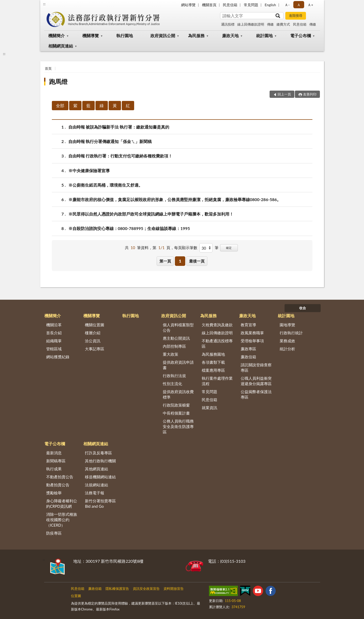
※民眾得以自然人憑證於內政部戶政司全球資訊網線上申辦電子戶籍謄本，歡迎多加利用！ (151, 214)
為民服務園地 (213, 354)
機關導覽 (91, 35)
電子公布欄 (301, 35)
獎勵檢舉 (54, 493)
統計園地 (264, 35)
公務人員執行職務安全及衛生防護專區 (178, 426)
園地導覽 (287, 325)
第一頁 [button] (165, 261)
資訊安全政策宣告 (146, 589)
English (270, 5)
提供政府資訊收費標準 (178, 394)
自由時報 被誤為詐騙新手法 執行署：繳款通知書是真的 (119, 127)
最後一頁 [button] (197, 261)
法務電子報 (95, 493)
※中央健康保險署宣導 (89, 170)
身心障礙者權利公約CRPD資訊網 (62, 503)
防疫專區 (54, 533)
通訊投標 (228, 24)
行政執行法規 (174, 376)
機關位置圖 (95, 325)
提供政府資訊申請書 (178, 365)
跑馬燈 (58, 81)
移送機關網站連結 (100, 477)
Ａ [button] (299, 5)
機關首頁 (209, 5)
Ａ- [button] (287, 5)
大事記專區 (95, 349)
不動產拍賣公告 (60, 477)
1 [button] (180, 261)
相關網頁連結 (61, 46)
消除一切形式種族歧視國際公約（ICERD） (62, 520)
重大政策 (171, 354)
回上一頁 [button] (284, 94)
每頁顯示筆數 (186, 248)
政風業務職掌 (252, 333)
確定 (229, 248)
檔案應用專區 (213, 370)
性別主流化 (172, 384)
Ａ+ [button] (310, 5)
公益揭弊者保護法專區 (256, 394)
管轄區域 (54, 349)
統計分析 (287, 349)
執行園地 (125, 35)
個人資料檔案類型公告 (178, 327)
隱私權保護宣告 (117, 589)
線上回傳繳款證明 (251, 24)
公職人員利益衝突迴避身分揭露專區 (256, 381)
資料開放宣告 (174, 589)
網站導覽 (188, 5)
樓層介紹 (93, 333)
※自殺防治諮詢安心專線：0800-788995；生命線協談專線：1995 (129, 228)
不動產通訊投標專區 (217, 343)
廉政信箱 (248, 357)
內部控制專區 (174, 346)
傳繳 (270, 24)
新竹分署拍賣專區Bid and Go (100, 503)
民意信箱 (230, 5)
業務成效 (287, 341)
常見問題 (251, 5)
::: (44, 4)
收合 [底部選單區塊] (303, 308)
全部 (60, 105)
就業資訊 (209, 408)
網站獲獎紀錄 (58, 357)
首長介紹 (54, 333)
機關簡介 (56, 35)
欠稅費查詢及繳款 (217, 325)
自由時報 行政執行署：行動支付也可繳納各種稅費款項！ (120, 156)
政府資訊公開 (163, 35)
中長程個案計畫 (176, 413)
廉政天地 (230, 35)
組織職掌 (54, 341)
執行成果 (54, 469)
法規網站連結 (96, 485)
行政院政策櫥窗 (176, 405)
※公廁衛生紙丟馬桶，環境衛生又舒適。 (106, 185)
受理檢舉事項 (252, 341)
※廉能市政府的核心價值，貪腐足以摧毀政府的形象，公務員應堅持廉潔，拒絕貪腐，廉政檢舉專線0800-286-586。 (175, 199)
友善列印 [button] (310, 94)
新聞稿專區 (56, 461)
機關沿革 (54, 325)
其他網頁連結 (96, 469)
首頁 (48, 68)
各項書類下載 (213, 362)
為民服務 (196, 35)
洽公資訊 (93, 341)
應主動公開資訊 (176, 338)
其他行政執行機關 (100, 461)
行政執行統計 (291, 333)
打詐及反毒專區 (98, 453)
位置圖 (76, 596)
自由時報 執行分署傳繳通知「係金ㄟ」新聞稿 (110, 141)
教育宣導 (248, 325)
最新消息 (54, 453)
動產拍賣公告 (58, 485)
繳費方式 (283, 24)
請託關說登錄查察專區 (256, 367)
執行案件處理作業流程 (217, 381)
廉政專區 (248, 349)
